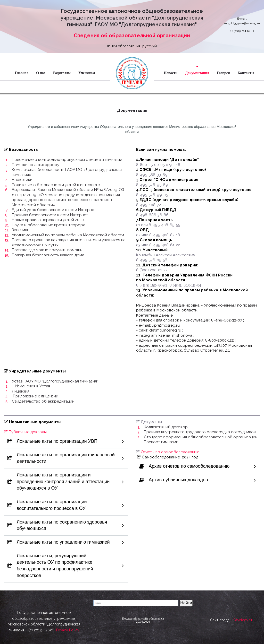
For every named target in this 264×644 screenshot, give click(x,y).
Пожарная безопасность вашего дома (48, 255)
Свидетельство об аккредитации (43, 401)
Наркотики (22, 180)
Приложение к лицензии (35, 396)
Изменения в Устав (33, 386)
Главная (22, 73)
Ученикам (87, 73)
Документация (197, 73)
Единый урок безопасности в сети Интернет (54, 210)
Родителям (62, 73)
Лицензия (21, 391)
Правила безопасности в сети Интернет (50, 215)
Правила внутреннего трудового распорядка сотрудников (200, 432)
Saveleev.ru (243, 623)
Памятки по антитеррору (36, 165)
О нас (41, 73)
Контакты (246, 73)
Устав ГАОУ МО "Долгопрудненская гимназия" (55, 381)
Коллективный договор (166, 427)
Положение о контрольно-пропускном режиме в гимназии (67, 160)
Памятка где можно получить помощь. (47, 250)
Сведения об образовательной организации (132, 36)
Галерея (223, 73)
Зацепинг (20, 230)
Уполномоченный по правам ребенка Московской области (68, 235)
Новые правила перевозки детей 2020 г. (49, 220)
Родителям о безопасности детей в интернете (56, 185)
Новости (171, 73)
